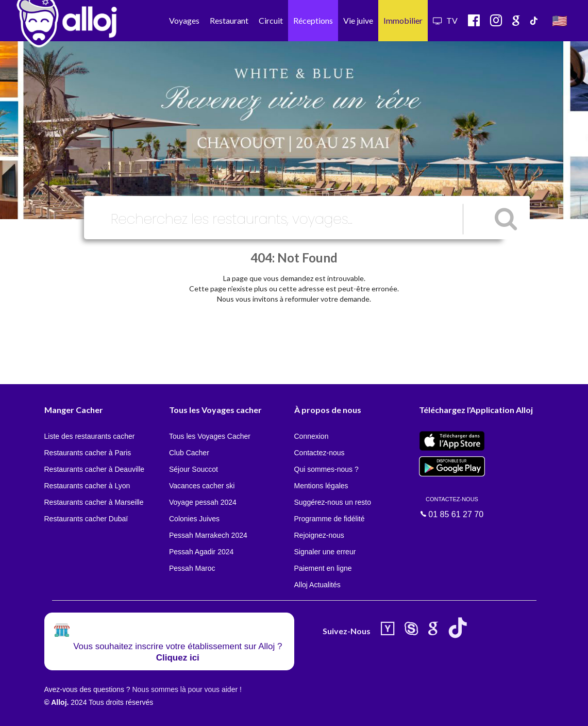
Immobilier (403, 20)
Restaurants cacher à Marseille (94, 502)
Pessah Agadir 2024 (201, 552)
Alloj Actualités (317, 585)
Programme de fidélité (330, 519)
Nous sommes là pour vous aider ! (187, 689)
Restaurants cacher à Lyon (87, 486)
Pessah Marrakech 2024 (208, 535)
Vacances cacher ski (202, 486)
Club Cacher (189, 453)
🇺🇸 (560, 20)
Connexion (312, 436)
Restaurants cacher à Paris (88, 453)
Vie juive (358, 20)
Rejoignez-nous (319, 535)
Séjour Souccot (194, 469)
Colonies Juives (194, 519)
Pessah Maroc (192, 568)
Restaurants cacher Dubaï (86, 519)
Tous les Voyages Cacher (210, 436)
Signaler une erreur (325, 552)
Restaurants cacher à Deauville (95, 469)
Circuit (271, 20)
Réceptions (313, 20)
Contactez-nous (320, 453)
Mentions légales (321, 486)
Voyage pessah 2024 (203, 502)
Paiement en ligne (323, 568)
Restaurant (229, 20)
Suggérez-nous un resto (333, 502)
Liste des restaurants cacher (90, 436)
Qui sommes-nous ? (326, 469)
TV (445, 20)
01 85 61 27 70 (452, 507)
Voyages (184, 20)
